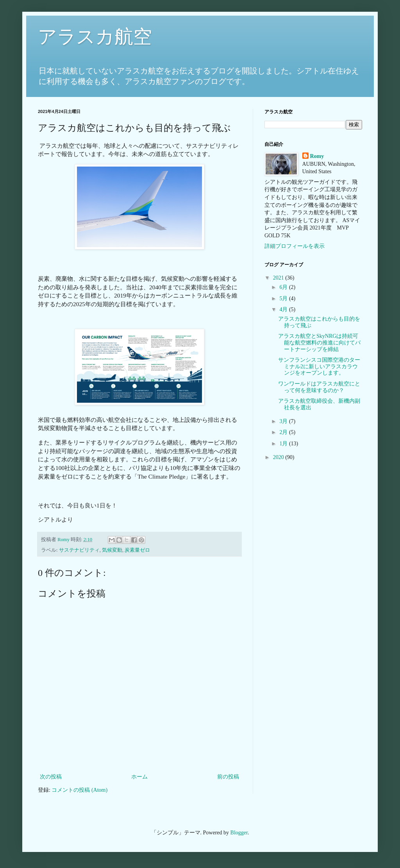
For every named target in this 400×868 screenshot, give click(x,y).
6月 (284, 287)
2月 (284, 432)
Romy (317, 156)
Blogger (239, 833)
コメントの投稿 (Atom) (79, 790)
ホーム (139, 777)
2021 (279, 278)
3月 (284, 421)
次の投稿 (51, 777)
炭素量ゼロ (137, 550)
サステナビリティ (79, 550)
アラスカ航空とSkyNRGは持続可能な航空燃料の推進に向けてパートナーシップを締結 (319, 343)
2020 (279, 457)
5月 (284, 299)
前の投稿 (228, 777)
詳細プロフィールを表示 (295, 246)
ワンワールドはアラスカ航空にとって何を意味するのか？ (319, 387)
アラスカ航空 (95, 37)
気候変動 (112, 550)
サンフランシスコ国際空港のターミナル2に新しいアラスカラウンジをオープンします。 (319, 367)
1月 (284, 444)
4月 (284, 309)
